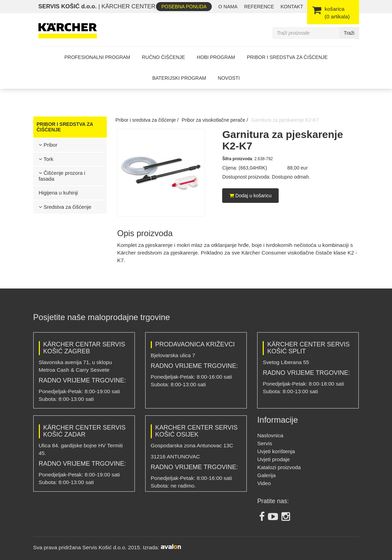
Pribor (48, 145)
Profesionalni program (97, 57)
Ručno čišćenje (163, 57)
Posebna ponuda (184, 7)
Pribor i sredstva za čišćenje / (147, 120)
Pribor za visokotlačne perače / (215, 120)
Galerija (266, 475)
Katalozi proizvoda (279, 467)
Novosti (229, 78)
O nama (228, 7)
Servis (265, 443)
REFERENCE (259, 7)
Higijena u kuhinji (58, 193)
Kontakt (292, 7)
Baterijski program (179, 78)
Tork (46, 159)
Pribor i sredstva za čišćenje (287, 57)
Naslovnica (270, 435)
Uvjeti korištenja (276, 451)
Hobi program (216, 57)
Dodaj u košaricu (250, 196)
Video (264, 483)
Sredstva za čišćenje (65, 207)
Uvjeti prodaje (273, 459)
